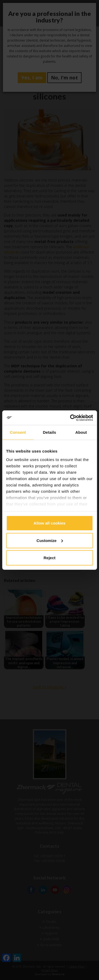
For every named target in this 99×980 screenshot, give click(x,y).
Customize (50, 540)
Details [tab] (50, 432)
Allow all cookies (49, 523)
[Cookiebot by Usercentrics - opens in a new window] (70, 418)
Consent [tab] (18, 432)
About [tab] (81, 432)
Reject (49, 558)
